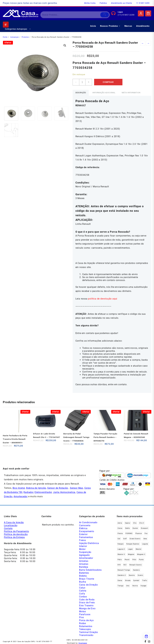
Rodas (83, 623)
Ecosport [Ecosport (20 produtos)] (145, 528)
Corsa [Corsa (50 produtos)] (120, 528)
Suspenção (85, 552)
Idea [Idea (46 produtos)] (145, 539)
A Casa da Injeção (14, 522)
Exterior (83, 534)
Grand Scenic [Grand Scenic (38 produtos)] (135, 539)
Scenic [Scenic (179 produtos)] (140, 575)
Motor (82, 549)
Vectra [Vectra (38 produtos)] (135, 586)
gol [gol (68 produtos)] (119, 539)
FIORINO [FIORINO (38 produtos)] (129, 533)
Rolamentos (86, 626)
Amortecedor (21, 496)
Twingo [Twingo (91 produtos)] (121, 586)
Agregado (84, 555)
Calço (82, 588)
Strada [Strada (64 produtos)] (128, 581)
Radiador (28, 492)
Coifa (82, 594)
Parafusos (85, 614)
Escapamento (87, 531)
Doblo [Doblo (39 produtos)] (128, 528)
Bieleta (83, 576)
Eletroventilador (43, 492)
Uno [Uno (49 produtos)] (128, 586)
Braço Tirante (87, 579)
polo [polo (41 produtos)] (134, 560)
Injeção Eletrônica (89, 543)
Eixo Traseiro (86, 606)
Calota (83, 591)
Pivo (82, 617)
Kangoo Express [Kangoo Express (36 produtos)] (133, 544)
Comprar (108, 82)
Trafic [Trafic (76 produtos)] (145, 581)
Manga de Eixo (87, 608)
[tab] (81, 93)
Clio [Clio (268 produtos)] (135, 523)
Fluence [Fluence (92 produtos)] (139, 533)
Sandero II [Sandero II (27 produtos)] (122, 575)
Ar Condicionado (88, 522)
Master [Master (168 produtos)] (139, 549)
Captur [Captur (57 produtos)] (128, 523)
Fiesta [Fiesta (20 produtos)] (120, 533)
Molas (83, 611)
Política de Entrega (14, 537)
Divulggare (83, 643)
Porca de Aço (86, 620)
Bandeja (84, 567)
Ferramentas (86, 537)
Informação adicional (104, 93)
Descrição (81, 93)
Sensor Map (77, 488)
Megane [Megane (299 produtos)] (131, 554)
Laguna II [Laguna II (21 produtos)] (121, 549)
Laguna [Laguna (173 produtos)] (145, 544)
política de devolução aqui (103, 299)
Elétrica (83, 528)
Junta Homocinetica (64, 492)
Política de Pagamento (16, 531)
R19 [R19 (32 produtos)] (119, 565)
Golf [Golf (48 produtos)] (125, 539)
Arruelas (84, 564)
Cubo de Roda (87, 600)
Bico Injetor (19, 488)
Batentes (84, 573)
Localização (11, 525)
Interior (83, 546)
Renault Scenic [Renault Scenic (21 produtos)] (136, 565)
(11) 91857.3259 (126, 15)
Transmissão (86, 635)
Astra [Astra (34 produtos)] (120, 523)
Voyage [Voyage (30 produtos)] (143, 586)
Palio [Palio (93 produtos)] (120, 560)
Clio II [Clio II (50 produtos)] (142, 523)
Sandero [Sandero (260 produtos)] (136, 570)
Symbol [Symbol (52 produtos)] (136, 581)
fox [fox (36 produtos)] (146, 533)
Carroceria (85, 525)
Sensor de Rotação (58, 488)
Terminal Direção (89, 632)
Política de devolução (16, 534)
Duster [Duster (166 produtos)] (135, 528)
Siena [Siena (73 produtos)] (120, 581)
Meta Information (131, 93)
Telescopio (85, 629)
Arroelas (84, 561)
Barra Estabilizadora (90, 570)
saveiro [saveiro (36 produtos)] (132, 575)
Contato (8, 528)
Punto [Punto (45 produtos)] (141, 560)
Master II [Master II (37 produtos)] (121, 554)
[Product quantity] (82, 82)
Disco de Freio (87, 603)
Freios (83, 540)
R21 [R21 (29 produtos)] (125, 565)
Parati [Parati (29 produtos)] (127, 560)
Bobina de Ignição (36, 488)
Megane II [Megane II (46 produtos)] (141, 554)
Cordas (83, 597)
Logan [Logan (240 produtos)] (130, 549)
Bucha (83, 582)
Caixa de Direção (88, 585)
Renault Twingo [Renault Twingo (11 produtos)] (124, 570)
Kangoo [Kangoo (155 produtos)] (121, 544)
